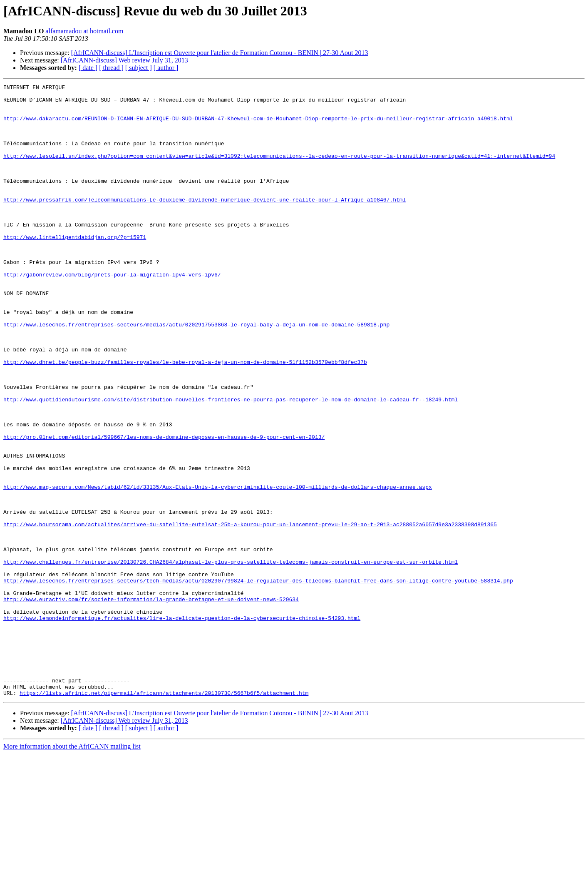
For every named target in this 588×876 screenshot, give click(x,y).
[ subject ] (139, 68)
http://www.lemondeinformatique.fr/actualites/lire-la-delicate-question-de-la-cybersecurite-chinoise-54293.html (182, 725)
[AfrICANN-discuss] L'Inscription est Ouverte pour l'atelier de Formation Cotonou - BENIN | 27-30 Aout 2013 (220, 53)
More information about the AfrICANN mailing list (72, 869)
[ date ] (88, 68)
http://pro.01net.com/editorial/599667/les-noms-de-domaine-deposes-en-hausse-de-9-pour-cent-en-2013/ (164, 508)
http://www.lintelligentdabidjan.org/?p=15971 (75, 268)
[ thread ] (111, 68)
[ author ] (166, 68)
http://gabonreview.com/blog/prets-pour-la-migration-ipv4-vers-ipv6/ (112, 313)
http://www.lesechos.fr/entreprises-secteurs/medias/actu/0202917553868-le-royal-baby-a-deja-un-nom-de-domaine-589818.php (196, 373)
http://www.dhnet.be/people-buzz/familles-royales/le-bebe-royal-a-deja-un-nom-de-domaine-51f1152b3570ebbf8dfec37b (185, 418)
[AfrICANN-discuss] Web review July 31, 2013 (124, 60)
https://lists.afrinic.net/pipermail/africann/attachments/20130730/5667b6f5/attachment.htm (164, 815)
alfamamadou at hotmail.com (84, 31)
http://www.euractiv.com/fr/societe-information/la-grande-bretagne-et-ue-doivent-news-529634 (151, 703)
